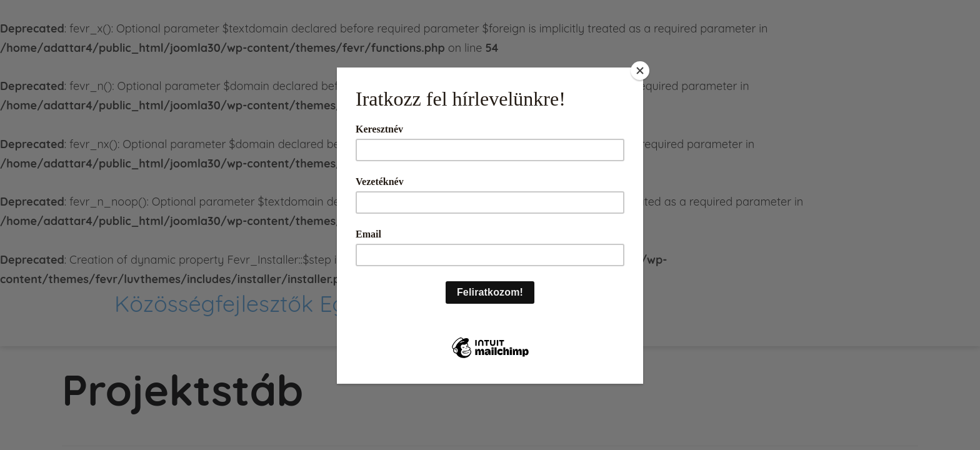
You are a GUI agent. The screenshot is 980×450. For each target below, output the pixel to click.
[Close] (640, 71)
